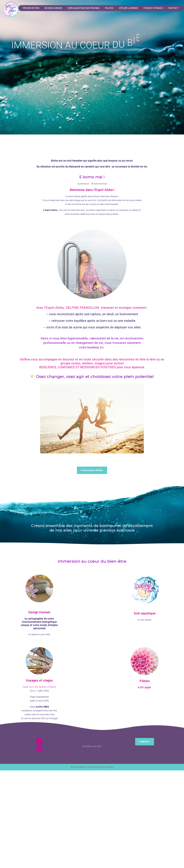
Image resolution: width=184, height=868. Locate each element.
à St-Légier (145, 687)
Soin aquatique (145, 613)
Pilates (145, 681)
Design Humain (39, 612)
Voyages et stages (39, 680)
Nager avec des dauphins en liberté (39, 687)
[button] (92, 470)
